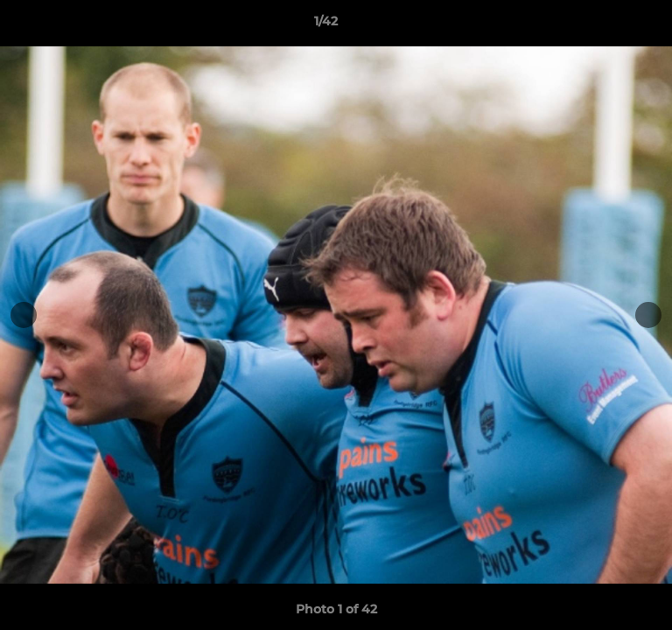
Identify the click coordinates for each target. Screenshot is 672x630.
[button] (609, 25)
